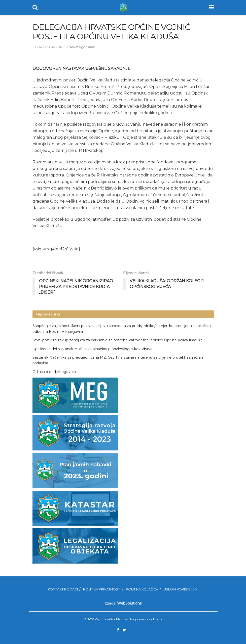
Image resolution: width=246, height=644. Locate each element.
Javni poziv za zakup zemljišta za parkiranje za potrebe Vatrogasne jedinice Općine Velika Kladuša (117, 340)
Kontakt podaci (63, 589)
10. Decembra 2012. (48, 47)
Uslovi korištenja (180, 589)
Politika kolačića (142, 589)
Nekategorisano (82, 47)
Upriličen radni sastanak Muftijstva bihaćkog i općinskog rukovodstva (92, 349)
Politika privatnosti (102, 589)
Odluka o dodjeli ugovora (54, 372)
